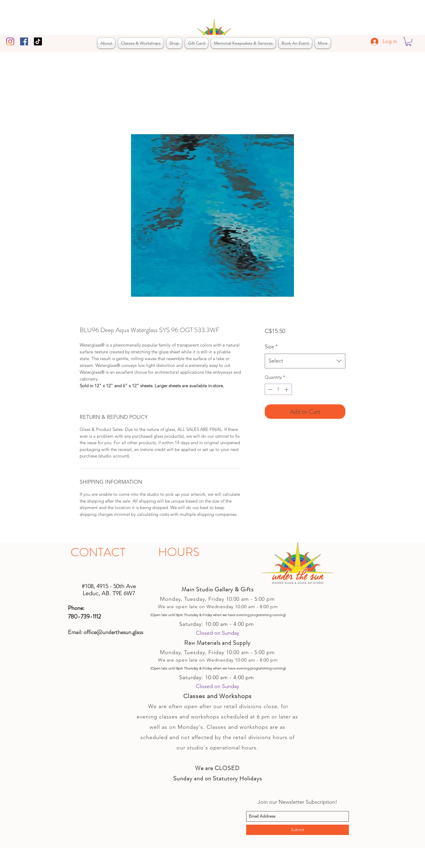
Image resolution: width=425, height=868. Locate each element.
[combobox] (305, 361)
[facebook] (24, 41)
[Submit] (297, 830)
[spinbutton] (278, 389)
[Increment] (287, 389)
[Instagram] (10, 41)
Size (271, 347)
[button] (408, 42)
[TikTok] (38, 41)
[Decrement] (270, 389)
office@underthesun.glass (113, 632)
